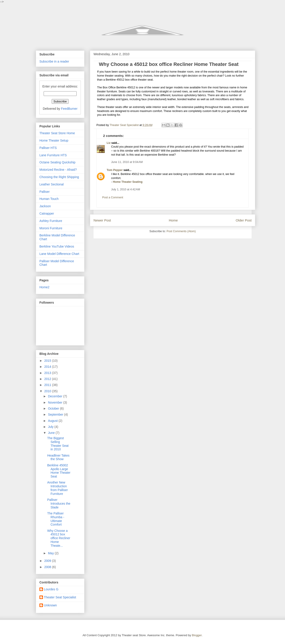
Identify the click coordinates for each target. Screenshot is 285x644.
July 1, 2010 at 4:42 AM (126, 189)
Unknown (50, 605)
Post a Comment (113, 197)
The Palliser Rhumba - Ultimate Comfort (56, 519)
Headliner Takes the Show (58, 457)
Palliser (45, 192)
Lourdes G (51, 589)
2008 (48, 567)
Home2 (44, 287)
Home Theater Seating (128, 182)
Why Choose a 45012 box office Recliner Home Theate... (59, 538)
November (55, 402)
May (51, 553)
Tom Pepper (115, 170)
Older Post (244, 220)
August (53, 421)
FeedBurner (69, 109)
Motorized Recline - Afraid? (58, 170)
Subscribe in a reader (54, 61)
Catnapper (47, 213)
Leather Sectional (52, 184)
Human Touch (49, 199)
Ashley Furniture (51, 221)
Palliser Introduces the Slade (59, 504)
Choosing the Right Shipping (59, 177)
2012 (48, 379)
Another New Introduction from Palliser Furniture (58, 488)
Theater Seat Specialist (60, 597)
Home (173, 220)
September (56, 414)
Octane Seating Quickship (57, 162)
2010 (48, 391)
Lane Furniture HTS (53, 155)
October (54, 408)
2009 (48, 561)
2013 (48, 373)
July (51, 427)
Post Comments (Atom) (181, 231)
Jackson (45, 206)
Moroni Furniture (51, 228)
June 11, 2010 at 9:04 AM (127, 162)
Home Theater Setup (54, 140)
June (52, 433)
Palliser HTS (48, 148)
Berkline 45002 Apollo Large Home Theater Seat (59, 471)
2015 (48, 361)
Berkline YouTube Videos (57, 246)
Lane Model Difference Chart (59, 254)
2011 (48, 385)
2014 (48, 367)
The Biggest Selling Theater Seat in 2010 (58, 444)
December (55, 396)
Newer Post (102, 220)
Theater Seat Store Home (57, 133)
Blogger (197, 635)
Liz (109, 143)
